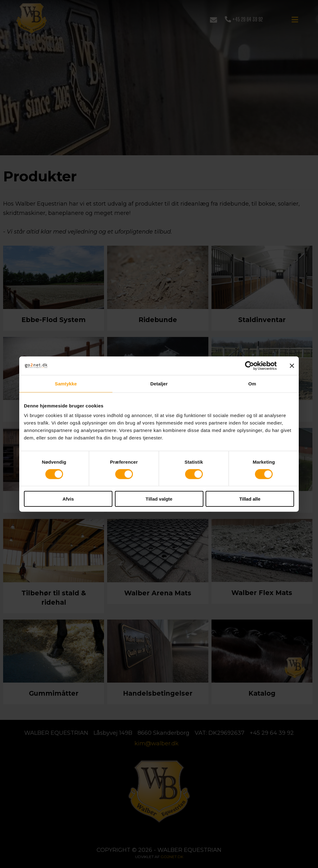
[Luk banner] (292, 366)
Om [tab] (252, 383)
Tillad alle (250, 499)
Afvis (68, 499)
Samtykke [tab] (66, 383)
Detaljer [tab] (159, 383)
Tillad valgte (159, 499)
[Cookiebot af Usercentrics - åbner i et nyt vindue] (250, 366)
